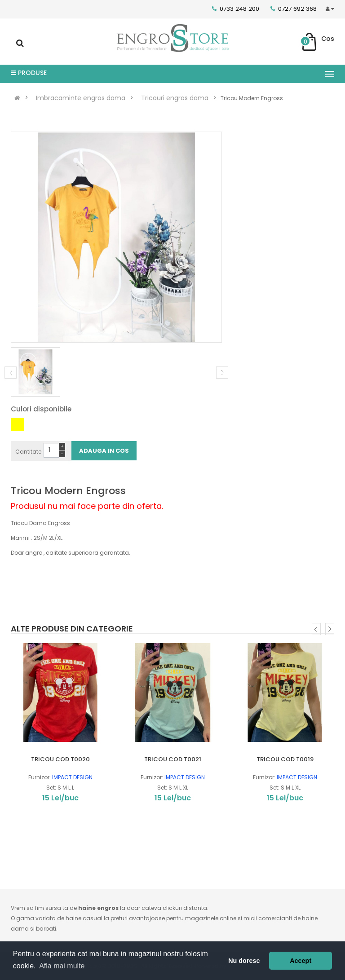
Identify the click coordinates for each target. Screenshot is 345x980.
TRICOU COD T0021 (173, 759)
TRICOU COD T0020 (60, 759)
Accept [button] (301, 961)
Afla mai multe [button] (62, 966)
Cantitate (28, 452)
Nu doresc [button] (244, 961)
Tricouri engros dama (175, 98)
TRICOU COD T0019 (285, 759)
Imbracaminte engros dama (81, 98)
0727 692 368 (294, 9)
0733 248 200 (236, 9)
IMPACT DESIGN (72, 777)
